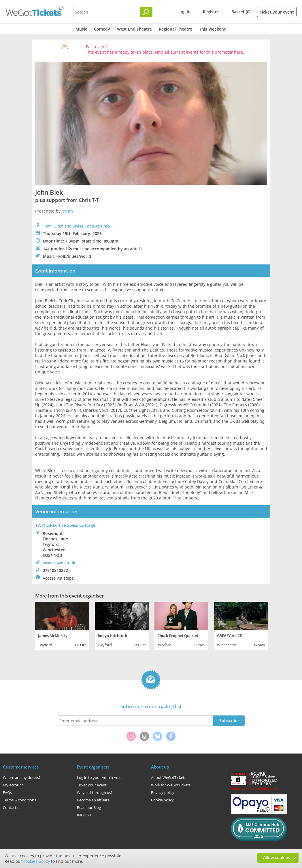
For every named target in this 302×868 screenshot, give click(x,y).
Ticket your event (277, 12)
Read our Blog (89, 807)
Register (211, 12)
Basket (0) (241, 12)
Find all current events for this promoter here (199, 52)
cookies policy (37, 861)
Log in (184, 12)
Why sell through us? (95, 792)
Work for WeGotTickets (171, 785)
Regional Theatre (175, 29)
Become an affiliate (93, 800)
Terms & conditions (19, 800)
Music (81, 29)
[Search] (146, 12)
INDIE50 (84, 815)
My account (13, 785)
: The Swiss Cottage (65, 525)
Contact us (12, 807)
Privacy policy (163, 792)
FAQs (7, 792)
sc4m (68, 211)
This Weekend (213, 29)
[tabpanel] (62, 625)
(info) (106, 226)
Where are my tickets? (22, 777)
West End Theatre (134, 29)
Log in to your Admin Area (99, 777)
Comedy (102, 29)
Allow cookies (276, 857)
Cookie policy (162, 800)
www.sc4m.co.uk (59, 563)
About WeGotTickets (169, 777)
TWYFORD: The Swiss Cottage (71, 226)
